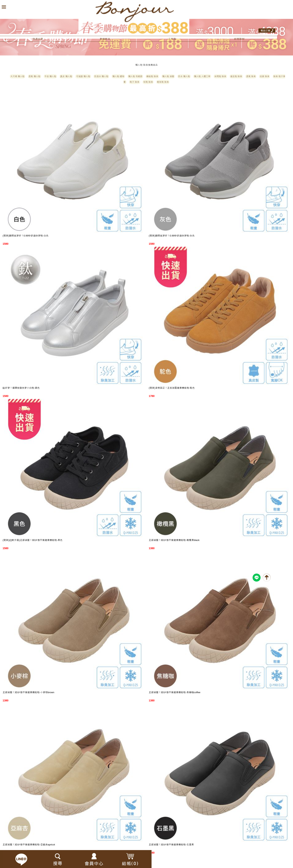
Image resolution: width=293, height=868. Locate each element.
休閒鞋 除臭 (220, 76)
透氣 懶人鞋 (34, 76)
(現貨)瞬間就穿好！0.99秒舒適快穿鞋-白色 (26, 236)
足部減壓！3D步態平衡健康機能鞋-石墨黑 (171, 845)
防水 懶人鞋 (184, 76)
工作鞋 (172, 39)
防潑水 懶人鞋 (101, 76)
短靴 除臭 (148, 82)
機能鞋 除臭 (152, 76)
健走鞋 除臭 (236, 76)
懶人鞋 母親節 (135, 76)
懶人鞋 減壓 (168, 76)
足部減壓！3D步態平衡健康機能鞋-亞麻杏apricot (29, 845)
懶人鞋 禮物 (118, 76)
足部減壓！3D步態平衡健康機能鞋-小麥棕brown (28, 692)
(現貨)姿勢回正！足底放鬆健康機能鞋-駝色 (172, 388)
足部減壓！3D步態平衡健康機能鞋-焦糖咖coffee (175, 692)
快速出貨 (38, 39)
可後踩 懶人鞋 (83, 76)
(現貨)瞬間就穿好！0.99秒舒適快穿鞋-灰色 (172, 236)
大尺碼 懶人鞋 (17, 76)
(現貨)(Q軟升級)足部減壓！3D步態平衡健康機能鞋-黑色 (33, 540)
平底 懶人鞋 (50, 76)
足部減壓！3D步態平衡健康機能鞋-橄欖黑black (174, 540)
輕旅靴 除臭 (163, 82)
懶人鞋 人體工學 (202, 76)
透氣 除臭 (251, 76)
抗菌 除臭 (265, 76)
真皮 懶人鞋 (66, 76)
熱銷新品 (105, 39)
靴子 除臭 (134, 82)
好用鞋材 (239, 39)
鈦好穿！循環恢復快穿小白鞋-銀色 (21, 388)
